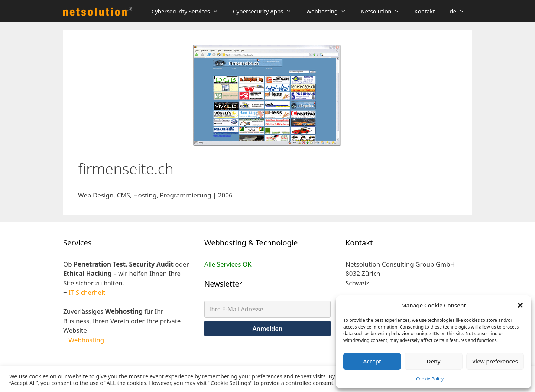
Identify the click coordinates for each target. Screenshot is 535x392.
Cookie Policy (430, 379)
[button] (520, 305)
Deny (434, 361)
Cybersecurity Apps (266, 11)
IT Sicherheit (87, 292)
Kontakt (424, 11)
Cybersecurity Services (189, 11)
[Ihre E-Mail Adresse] (267, 309)
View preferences (495, 361)
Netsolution (384, 11)
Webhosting (330, 11)
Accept (372, 361)
